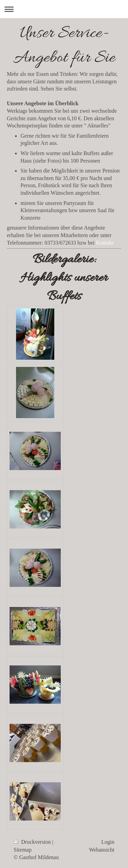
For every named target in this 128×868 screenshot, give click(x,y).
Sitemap (23, 850)
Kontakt (105, 243)
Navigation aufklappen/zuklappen (64, 9)
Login (108, 842)
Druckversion (33, 842)
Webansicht (102, 850)
